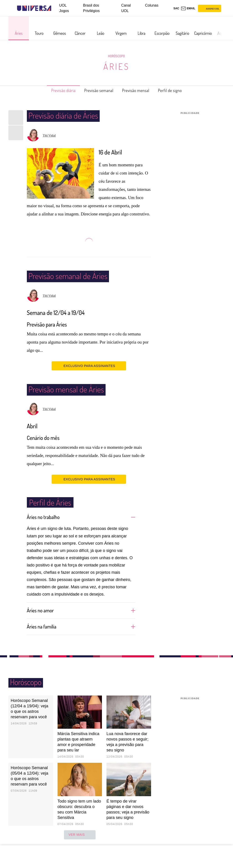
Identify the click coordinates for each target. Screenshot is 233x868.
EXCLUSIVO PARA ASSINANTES (89, 366)
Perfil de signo (178, 90)
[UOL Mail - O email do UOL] (188, 8)
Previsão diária (56, 90)
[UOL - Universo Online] (55, 8)
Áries (116, 66)
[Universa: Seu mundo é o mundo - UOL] (34, 8)
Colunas (152, 5)
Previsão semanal (97, 90)
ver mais (80, 834)
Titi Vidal (49, 136)
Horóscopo (116, 56)
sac (176, 8)
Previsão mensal (139, 90)
